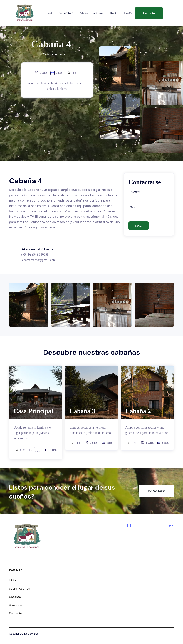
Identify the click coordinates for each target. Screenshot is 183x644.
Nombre (135, 192)
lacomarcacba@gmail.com (38, 260)
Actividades (99, 13)
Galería (113, 13)
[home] (25, 13)
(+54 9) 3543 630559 (35, 255)
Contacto (149, 13)
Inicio (50, 13)
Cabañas (84, 13)
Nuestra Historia (66, 13)
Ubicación (127, 13)
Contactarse (156, 491)
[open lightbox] (29, 305)
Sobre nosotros (19, 589)
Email (134, 207)
